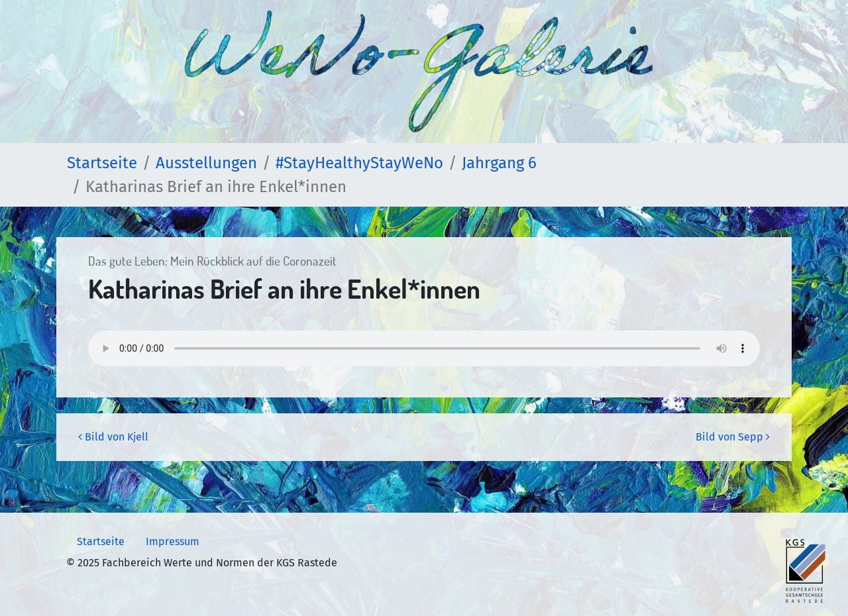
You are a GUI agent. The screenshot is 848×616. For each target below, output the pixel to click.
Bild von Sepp (733, 437)
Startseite (101, 541)
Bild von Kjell (113, 437)
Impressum (173, 541)
